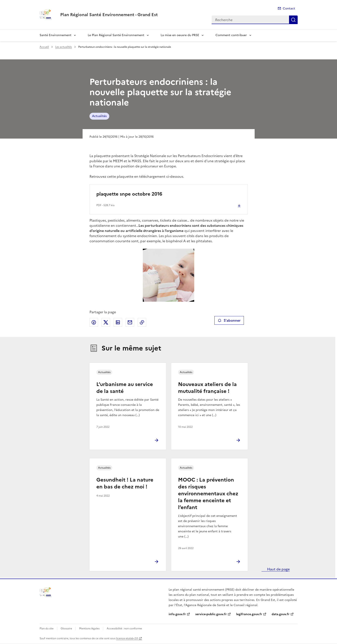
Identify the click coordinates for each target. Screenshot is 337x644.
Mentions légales (89, 629)
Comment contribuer (231, 35)
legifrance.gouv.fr (249, 614)
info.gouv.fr (177, 614)
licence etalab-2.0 (127, 638)
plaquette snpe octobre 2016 (129, 194)
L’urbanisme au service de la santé (125, 388)
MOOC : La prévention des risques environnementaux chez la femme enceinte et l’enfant (208, 494)
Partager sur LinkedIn (118, 322)
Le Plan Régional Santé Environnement (116, 35)
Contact (289, 8)
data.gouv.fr (281, 614)
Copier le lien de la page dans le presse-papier (142, 322)
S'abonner (229, 320)
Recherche (293, 20)
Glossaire (66, 629)
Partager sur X (106, 322)
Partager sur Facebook (94, 322)
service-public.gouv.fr (211, 614)
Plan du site (47, 629)
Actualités (99, 116)
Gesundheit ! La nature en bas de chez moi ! (125, 483)
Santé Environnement (55, 35)
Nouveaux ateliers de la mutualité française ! (207, 388)
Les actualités (64, 47)
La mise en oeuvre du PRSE (180, 35)
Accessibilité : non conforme (124, 629)
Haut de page (278, 569)
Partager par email (130, 322)
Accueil (44, 47)
